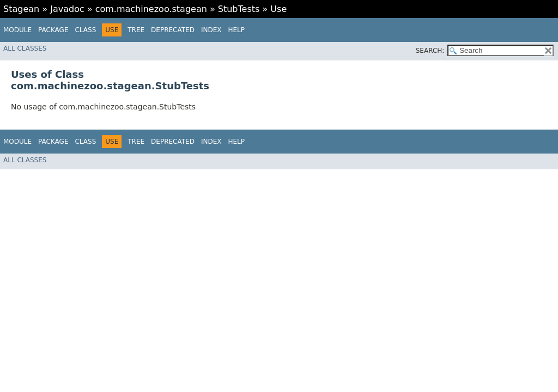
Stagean (21, 9)
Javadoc (67, 9)
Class (85, 30)
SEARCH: (430, 51)
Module (17, 30)
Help (236, 30)
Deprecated (173, 30)
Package (53, 30)
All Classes (25, 48)
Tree (136, 30)
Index (211, 30)
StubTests (239, 9)
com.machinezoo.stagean (151, 9)
